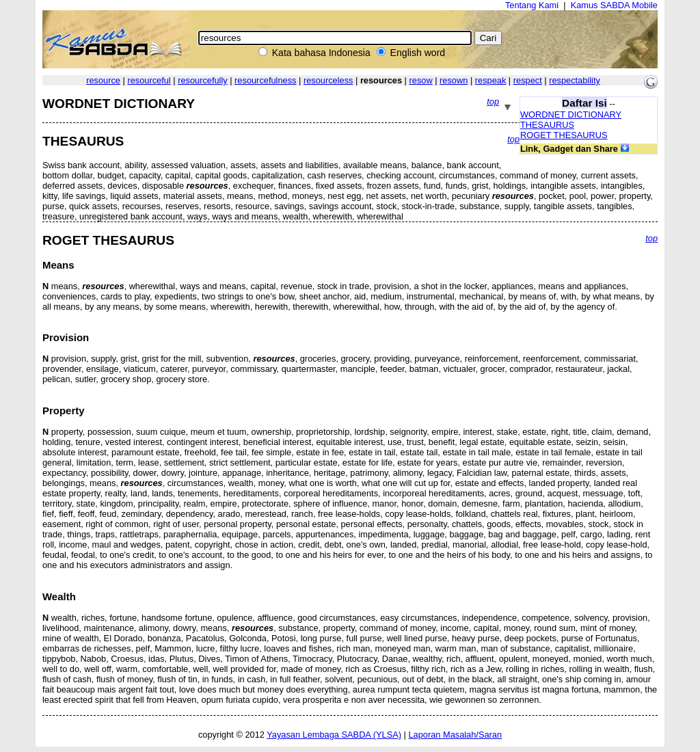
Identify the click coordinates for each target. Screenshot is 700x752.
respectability (575, 80)
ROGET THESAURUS (564, 135)
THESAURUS (547, 125)
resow (421, 80)
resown (454, 80)
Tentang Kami (532, 5)
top (493, 102)
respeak (491, 80)
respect (528, 80)
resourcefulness (265, 80)
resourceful (149, 80)
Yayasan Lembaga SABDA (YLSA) (334, 735)
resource (103, 80)
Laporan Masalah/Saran (455, 735)
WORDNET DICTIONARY (571, 115)
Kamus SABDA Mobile (614, 5)
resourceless (328, 80)
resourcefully (203, 80)
